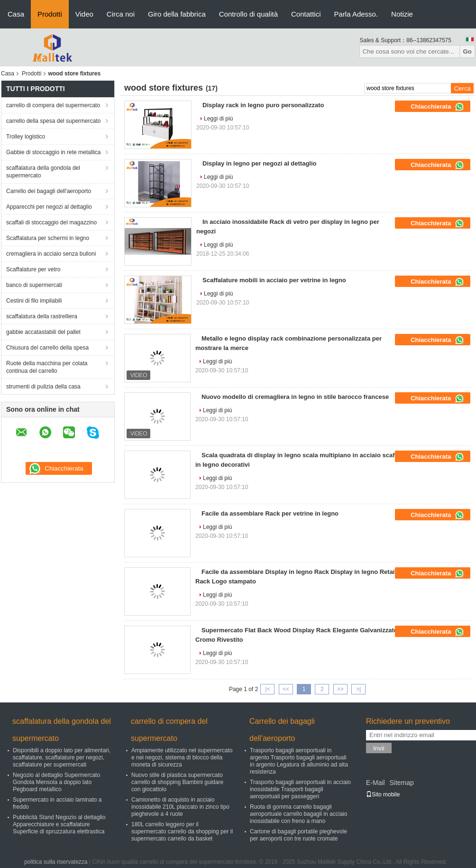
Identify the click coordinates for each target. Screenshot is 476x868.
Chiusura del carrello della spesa (47, 348)
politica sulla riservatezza (56, 862)
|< (267, 689)
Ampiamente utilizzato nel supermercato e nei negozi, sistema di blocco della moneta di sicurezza (182, 757)
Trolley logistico (26, 137)
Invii (379, 748)
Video (84, 14)
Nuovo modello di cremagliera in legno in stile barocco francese (295, 397)
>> (340, 689)
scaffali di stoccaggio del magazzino (51, 222)
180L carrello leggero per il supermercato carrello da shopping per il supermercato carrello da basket (182, 831)
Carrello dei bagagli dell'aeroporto (49, 191)
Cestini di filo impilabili (34, 301)
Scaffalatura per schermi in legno (48, 238)
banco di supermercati (34, 285)
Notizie (402, 14)
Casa (16, 14)
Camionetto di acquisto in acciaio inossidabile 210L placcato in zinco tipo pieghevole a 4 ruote (180, 807)
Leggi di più (218, 119)
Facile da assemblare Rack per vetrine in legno (270, 513)
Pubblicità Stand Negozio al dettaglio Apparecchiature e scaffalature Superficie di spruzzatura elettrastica (59, 824)
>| (358, 689)
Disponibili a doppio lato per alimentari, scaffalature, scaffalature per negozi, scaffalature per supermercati (62, 757)
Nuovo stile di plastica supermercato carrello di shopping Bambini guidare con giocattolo (177, 782)
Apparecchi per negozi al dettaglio (49, 207)
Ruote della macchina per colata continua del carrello (47, 367)
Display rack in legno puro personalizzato (263, 105)
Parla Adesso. (356, 14)
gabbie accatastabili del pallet (43, 332)
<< (286, 689)
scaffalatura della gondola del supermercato (43, 172)
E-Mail (375, 783)
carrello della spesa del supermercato (53, 121)
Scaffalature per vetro (33, 269)
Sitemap (401, 783)
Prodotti (50, 14)
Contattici (306, 14)
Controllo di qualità (248, 14)
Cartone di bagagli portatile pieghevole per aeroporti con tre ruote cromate (298, 835)
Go (467, 51)
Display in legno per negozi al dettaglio (260, 163)
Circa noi (121, 14)
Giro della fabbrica (177, 14)
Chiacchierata (437, 107)
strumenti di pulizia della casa (43, 387)
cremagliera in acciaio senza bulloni (51, 254)
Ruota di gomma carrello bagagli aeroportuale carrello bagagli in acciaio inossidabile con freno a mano (298, 814)
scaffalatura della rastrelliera (42, 316)
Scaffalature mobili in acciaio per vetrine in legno (274, 280)
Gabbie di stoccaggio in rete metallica (53, 152)
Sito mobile (383, 794)
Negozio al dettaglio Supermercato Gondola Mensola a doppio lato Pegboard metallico (56, 782)
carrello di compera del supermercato (53, 105)
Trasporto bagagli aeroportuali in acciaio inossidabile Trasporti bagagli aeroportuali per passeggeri (300, 789)
